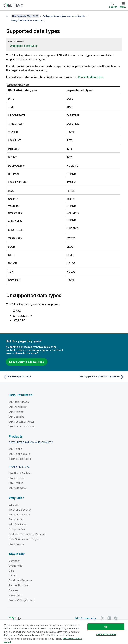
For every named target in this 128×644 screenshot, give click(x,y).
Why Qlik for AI (18, 524)
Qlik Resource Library (22, 426)
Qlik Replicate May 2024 (25, 16)
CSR (11, 571)
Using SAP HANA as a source (27, 20)
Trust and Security (20, 510)
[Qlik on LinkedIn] (109, 618)
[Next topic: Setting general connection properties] (95, 377)
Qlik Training (16, 412)
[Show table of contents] (7, 16)
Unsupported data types (24, 46)
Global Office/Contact (22, 600)
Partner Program (19, 585)
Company (15, 561)
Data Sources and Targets (25, 539)
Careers (14, 590)
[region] (64, 632)
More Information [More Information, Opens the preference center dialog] (106, 634)
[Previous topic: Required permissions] (33, 377)
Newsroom (15, 595)
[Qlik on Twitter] (103, 618)
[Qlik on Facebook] (116, 618)
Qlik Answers (17, 478)
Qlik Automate (17, 488)
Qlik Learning (17, 417)
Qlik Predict (16, 483)
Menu (123, 7)
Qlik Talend (16, 449)
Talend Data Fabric (20, 459)
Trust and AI (16, 519)
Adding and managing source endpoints (64, 16)
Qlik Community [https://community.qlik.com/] (85, 618)
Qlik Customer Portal (21, 422)
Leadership (16, 566)
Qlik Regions (16, 544)
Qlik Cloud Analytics (21, 473)
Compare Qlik (17, 529)
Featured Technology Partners (27, 534)
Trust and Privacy (19, 514)
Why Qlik (14, 505)
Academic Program (20, 580)
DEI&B (12, 575)
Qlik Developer (18, 407)
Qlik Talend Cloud (19, 454)
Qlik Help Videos (19, 402)
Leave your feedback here (27, 362)
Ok (106, 627)
